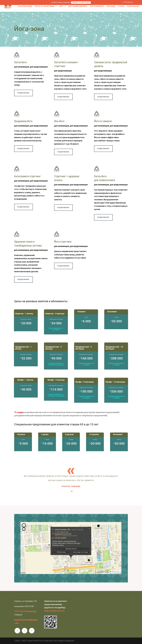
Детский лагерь (78, 7)
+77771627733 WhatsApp (25, 611)
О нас (121, 7)
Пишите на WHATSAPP (81, 3)
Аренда (111, 7)
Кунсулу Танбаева (71, 486)
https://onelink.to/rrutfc (54, 611)
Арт (61, 7)
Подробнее (23, 93)
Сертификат (97, 7)
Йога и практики (45, 7)
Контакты (133, 7)
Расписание (25, 7)
